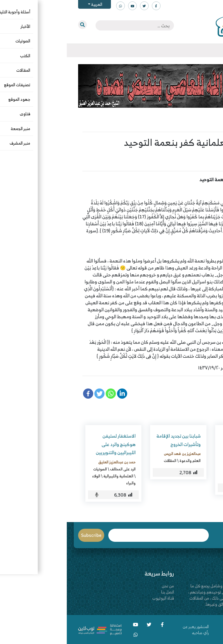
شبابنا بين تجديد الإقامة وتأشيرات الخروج (112, 440)
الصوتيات (33, 469)
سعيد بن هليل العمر (183, 153)
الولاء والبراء (177, 163)
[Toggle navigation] (212, 51)
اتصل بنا (101, 592)
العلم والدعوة (123, 460)
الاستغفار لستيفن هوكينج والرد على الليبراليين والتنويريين (49, 444)
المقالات (199, 163)
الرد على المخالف (186, 469)
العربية (29, 4)
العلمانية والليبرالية (52, 476)
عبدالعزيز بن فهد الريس (115, 454)
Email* (92, 535)
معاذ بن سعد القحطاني (181, 462)
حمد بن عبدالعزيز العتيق (50, 462)
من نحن (101, 586)
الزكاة (166, 469)
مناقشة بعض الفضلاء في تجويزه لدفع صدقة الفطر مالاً (178, 444)
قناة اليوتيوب (96, 598)
